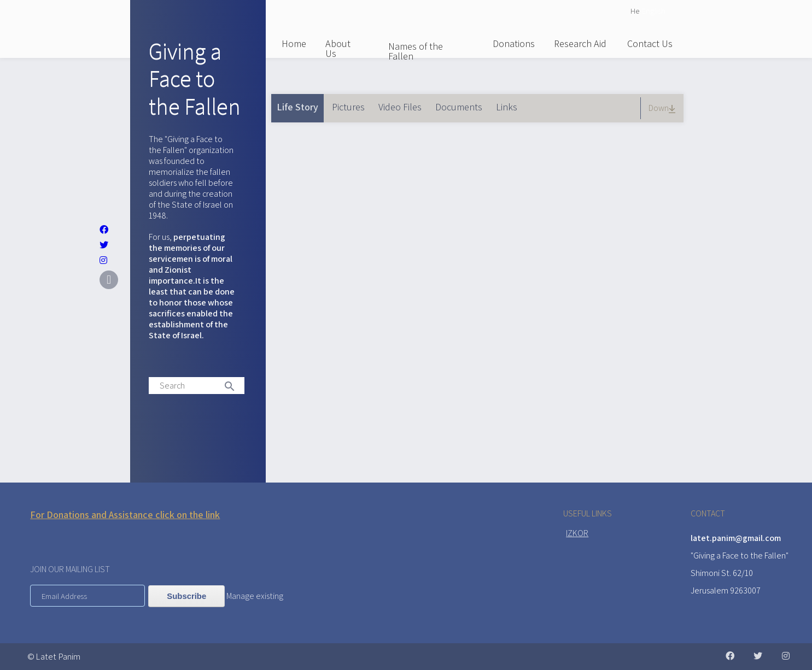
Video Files (400, 107)
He (635, 11)
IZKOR (577, 533)
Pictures (348, 107)
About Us (338, 48)
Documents (459, 107)
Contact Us (650, 43)
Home (294, 43)
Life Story (300, 104)
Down (663, 108)
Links (507, 107)
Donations (514, 43)
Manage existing (255, 596)
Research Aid (580, 43)
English (654, 11)
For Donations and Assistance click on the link (125, 515)
